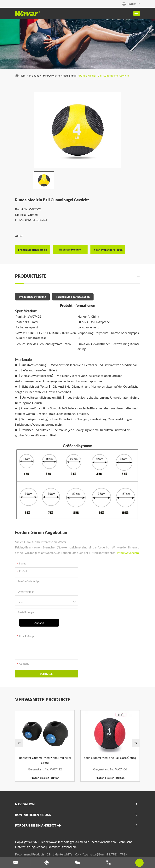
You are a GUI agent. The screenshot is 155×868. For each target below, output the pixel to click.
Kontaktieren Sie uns (33, 780)
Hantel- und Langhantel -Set (116, 840)
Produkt (34, 76)
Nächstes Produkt (71, 248)
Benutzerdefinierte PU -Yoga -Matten (73, 825)
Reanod (41, 812)
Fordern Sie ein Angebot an (73, 296)
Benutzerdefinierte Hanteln (35, 845)
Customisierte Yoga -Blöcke (89, 835)
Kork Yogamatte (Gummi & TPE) (97, 820)
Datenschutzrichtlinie (63, 812)
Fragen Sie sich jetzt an (45, 743)
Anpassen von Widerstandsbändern (80, 845)
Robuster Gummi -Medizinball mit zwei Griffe (45, 726)
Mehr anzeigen (56, 830)
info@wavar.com (26, 557)
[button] (20, 709)
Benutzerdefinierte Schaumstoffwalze (70, 840)
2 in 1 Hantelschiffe (60, 820)
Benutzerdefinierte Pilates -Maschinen (42, 835)
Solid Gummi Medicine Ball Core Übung (110, 723)
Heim (23, 76)
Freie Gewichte (51, 76)
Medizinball (70, 76)
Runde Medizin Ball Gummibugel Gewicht (105, 76)
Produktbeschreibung (33, 296)
